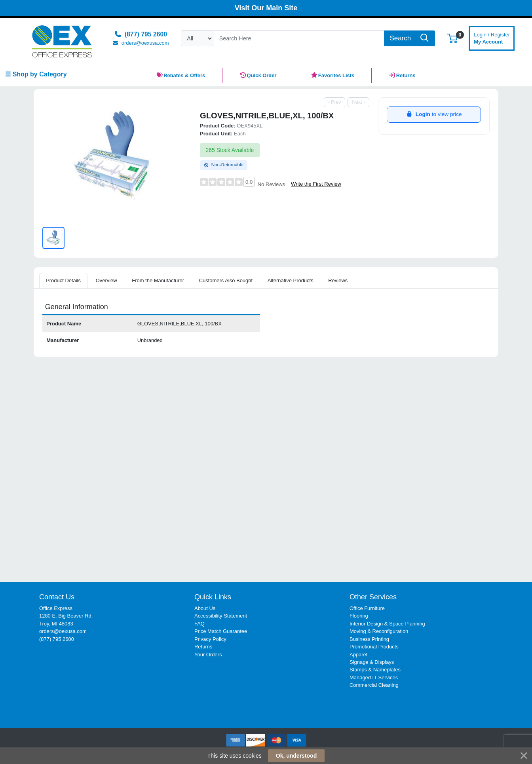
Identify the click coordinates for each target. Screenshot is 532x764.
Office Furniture (367, 608)
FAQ (199, 624)
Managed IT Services (374, 678)
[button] (452, 38)
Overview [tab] (106, 280)
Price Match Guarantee (221, 631)
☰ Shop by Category (36, 74)
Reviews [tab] (338, 280)
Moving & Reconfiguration (379, 631)
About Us (205, 608)
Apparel (358, 655)
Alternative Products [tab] (291, 280)
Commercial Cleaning (374, 685)
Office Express (56, 608)
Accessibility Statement (221, 616)
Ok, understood (296, 756)
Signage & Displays (372, 662)
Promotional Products (374, 647)
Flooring (359, 616)
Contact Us (57, 597)
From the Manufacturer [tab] (158, 280)
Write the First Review (316, 184)
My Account (492, 37)
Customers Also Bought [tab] (226, 280)
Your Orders (208, 655)
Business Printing (369, 639)
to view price (434, 114)
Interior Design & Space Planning (387, 624)
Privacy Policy (210, 639)
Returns (203, 647)
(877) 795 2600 (57, 639)
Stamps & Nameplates (375, 670)
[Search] (299, 38)
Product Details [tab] (63, 280)
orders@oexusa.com (63, 631)
